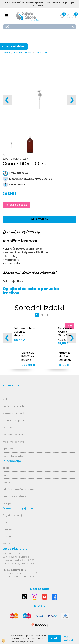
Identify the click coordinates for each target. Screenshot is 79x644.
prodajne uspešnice (14, 496)
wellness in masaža (14, 413)
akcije (6, 468)
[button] (72, 100)
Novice (7, 544)
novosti (7, 482)
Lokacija (7, 529)
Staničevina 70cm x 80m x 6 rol (65, 332)
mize (5, 392)
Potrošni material (23, 52)
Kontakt (7, 537)
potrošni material (13, 435)
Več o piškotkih (69, 638)
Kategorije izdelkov (14, 46)
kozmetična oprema (14, 420)
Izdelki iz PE (41, 52)
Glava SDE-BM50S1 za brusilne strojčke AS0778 (28, 360)
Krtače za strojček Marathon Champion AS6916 (65, 360)
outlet (6, 475)
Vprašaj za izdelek (16, 205)
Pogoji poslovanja (13, 515)
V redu (54, 638)
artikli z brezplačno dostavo (19, 489)
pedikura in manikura (15, 406)
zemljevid (8, 503)
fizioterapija (9, 428)
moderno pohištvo (13, 442)
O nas (6, 522)
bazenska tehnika (13, 456)
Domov (7, 52)
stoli (5, 399)
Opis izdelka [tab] (39, 219)
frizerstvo (8, 449)
